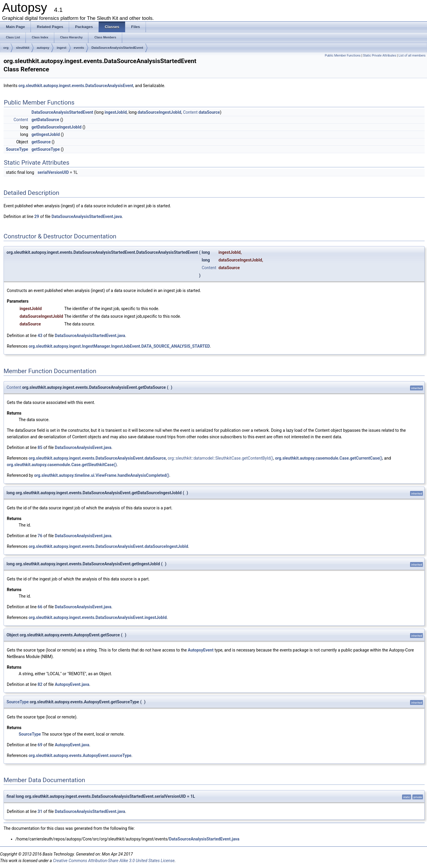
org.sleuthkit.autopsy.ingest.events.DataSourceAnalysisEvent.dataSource (97, 458)
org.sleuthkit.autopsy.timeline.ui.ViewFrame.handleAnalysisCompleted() (102, 475)
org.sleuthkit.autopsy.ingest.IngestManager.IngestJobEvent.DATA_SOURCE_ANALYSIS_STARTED (119, 346)
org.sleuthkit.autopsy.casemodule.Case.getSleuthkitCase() (62, 465)
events (79, 48)
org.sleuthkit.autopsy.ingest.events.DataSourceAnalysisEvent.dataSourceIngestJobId (108, 546)
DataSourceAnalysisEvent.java (83, 447)
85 (40, 447)
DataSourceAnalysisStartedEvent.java (87, 216)
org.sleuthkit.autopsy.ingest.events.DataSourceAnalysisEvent (76, 86)
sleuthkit (23, 48)
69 (40, 745)
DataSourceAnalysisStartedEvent (117, 48)
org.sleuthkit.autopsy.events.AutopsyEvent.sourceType (80, 755)
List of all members (412, 56)
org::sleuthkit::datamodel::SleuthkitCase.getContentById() (221, 458)
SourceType (17, 149)
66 (40, 607)
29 (37, 216)
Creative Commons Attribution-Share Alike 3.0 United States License (114, 861)
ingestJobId (116, 112)
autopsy (43, 48)
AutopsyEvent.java (72, 684)
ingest (61, 48)
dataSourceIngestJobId (159, 112)
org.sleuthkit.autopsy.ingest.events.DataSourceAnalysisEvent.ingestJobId (98, 617)
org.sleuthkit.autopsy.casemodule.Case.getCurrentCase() (329, 458)
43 (40, 336)
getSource (41, 142)
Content (190, 112)
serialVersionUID (53, 172)
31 (40, 811)
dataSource (209, 112)
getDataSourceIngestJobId (56, 127)
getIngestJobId (46, 134)
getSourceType (46, 149)
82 (40, 684)
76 (40, 536)
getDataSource (45, 120)
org (6, 48)
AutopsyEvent (201, 650)
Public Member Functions (343, 56)
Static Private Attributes (380, 56)
